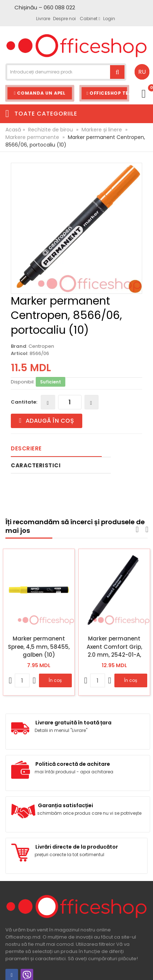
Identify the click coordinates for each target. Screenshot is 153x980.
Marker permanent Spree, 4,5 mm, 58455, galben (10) (39, 647)
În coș (55, 680)
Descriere (26, 448)
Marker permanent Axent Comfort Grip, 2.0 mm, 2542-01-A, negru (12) (114, 647)
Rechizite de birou (51, 130)
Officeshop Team (108, 93)
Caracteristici (36, 465)
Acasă (13, 130)
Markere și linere (102, 130)
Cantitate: (24, 402)
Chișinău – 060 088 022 (45, 7)
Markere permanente (32, 137)
